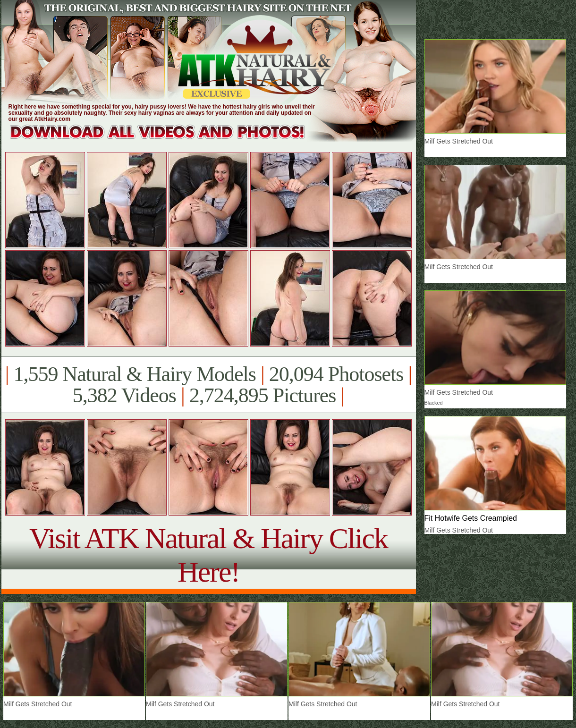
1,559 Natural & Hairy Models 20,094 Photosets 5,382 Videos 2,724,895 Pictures (208, 385)
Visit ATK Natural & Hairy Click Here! (208, 555)
